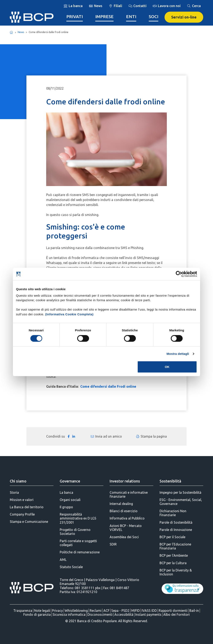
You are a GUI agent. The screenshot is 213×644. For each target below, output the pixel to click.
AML (63, 560)
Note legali (42, 611)
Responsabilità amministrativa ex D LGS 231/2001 (78, 518)
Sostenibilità (170, 481)
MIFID (136, 611)
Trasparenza (23, 611)
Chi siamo (18, 481)
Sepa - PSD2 (120, 611)
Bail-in (194, 611)
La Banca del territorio (27, 507)
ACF (106, 611)
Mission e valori (22, 500)
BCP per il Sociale (172, 537)
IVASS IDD (149, 611)
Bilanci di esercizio (124, 511)
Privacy (57, 611)
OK (167, 367)
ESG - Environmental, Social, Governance (181, 502)
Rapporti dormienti (173, 611)
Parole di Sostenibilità (176, 522)
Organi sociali (70, 500)
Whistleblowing (76, 611)
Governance (70, 481)
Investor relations (125, 481)
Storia (14, 492)
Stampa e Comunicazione (29, 522)
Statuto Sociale (71, 567)
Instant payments (148, 614)
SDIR (113, 544)
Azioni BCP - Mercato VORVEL (126, 528)
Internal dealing (121, 504)
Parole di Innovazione (176, 530)
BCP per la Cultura (173, 563)
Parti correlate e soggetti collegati (78, 543)
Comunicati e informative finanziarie (129, 494)
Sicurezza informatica (69, 614)
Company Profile (22, 514)
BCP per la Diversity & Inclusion (176, 572)
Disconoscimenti (100, 614)
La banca (66, 492)
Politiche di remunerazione (80, 552)
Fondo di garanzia (37, 614)
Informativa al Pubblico (127, 518)
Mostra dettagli (178, 354)
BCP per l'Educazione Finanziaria (175, 546)
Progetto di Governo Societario (75, 532)
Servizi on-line (184, 17)
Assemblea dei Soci (124, 537)
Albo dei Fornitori (176, 614)
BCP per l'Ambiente (174, 555)
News (21, 32)
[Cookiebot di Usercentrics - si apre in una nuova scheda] (179, 274)
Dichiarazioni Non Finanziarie (173, 513)
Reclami (96, 611)
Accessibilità (124, 614)
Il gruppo (66, 507)
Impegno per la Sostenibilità (180, 492)
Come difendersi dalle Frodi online (108, 386)
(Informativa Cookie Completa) (69, 314)
